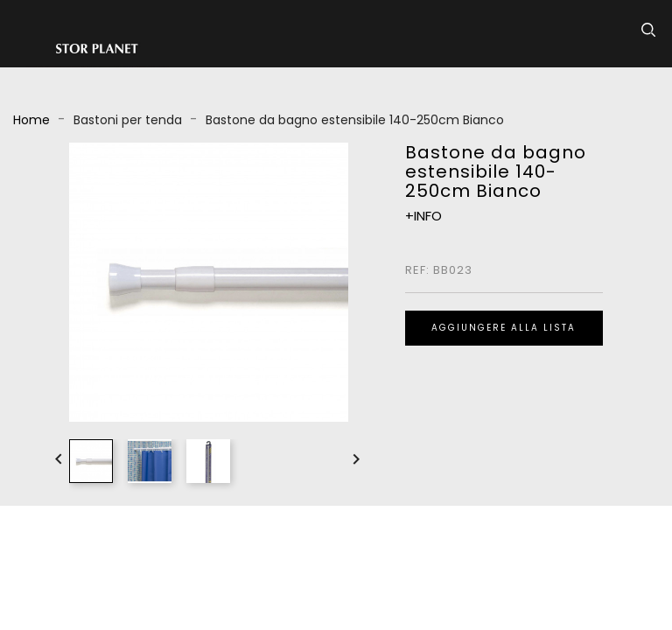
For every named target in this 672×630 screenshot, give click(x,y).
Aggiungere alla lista (504, 328)
